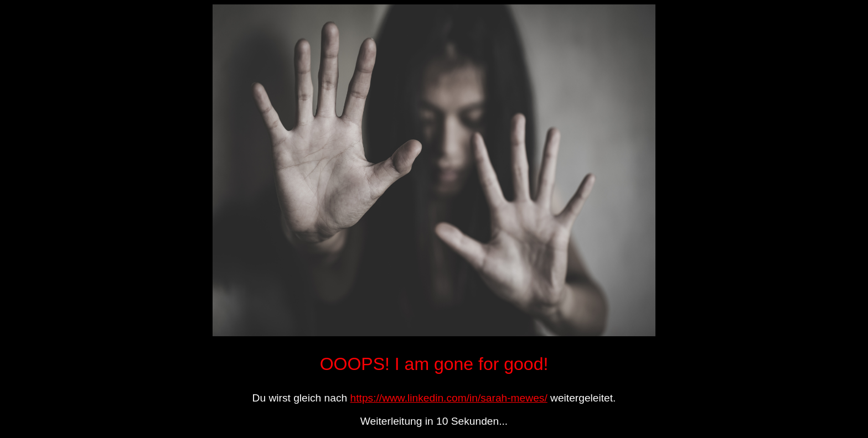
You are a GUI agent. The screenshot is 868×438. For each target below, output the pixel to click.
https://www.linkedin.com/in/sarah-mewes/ (449, 398)
